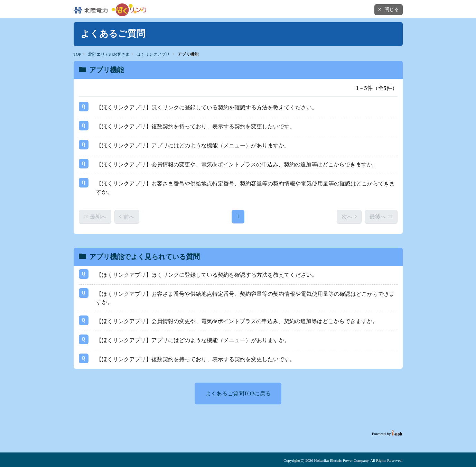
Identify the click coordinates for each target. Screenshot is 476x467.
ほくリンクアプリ (153, 54)
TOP (77, 54)
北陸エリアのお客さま (109, 54)
